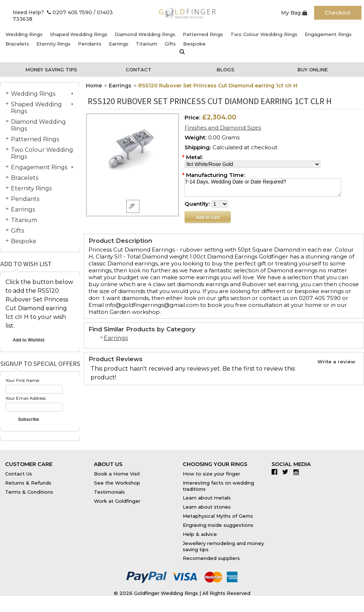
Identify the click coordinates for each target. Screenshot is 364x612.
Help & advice (200, 534)
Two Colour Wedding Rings (264, 34)
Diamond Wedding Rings (145, 34)
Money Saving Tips (51, 70)
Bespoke (194, 44)
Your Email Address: (26, 398)
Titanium (147, 44)
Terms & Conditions (29, 492)
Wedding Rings (24, 34)
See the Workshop (117, 483)
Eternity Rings (54, 44)
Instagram (298, 472)
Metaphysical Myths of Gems (218, 516)
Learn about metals (207, 498)
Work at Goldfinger (117, 501)
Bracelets (17, 44)
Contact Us (19, 474)
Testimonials (109, 492)
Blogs (225, 70)
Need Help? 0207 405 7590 (52, 12)
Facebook (276, 472)
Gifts (170, 44)
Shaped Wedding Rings (79, 34)
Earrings (119, 44)
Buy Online (312, 70)
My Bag (294, 13)
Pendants (90, 44)
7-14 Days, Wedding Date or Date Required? (263, 187)
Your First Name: (23, 380)
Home (94, 86)
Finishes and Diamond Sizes (223, 128)
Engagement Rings (328, 34)
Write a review (336, 362)
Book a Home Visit (117, 474)
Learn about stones (207, 507)
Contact (139, 70)
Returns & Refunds (28, 483)
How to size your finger (211, 474)
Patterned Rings (203, 34)
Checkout (338, 13)
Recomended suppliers (211, 558)
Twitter (287, 472)
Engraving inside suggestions (218, 525)
